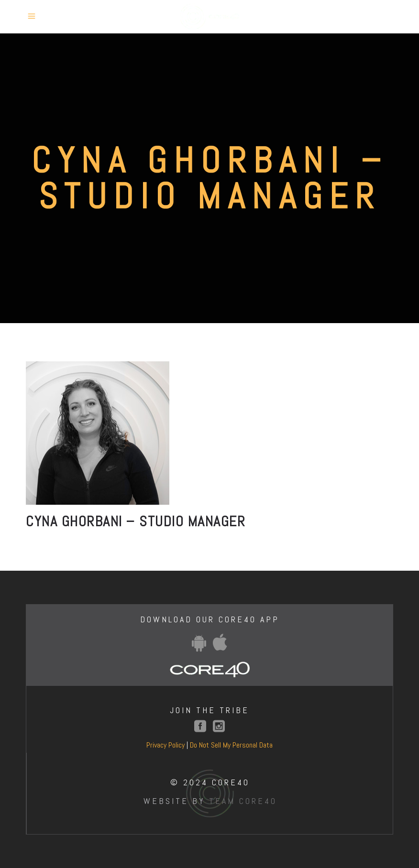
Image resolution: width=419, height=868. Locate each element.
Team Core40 (243, 801)
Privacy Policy (165, 745)
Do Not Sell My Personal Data (231, 745)
